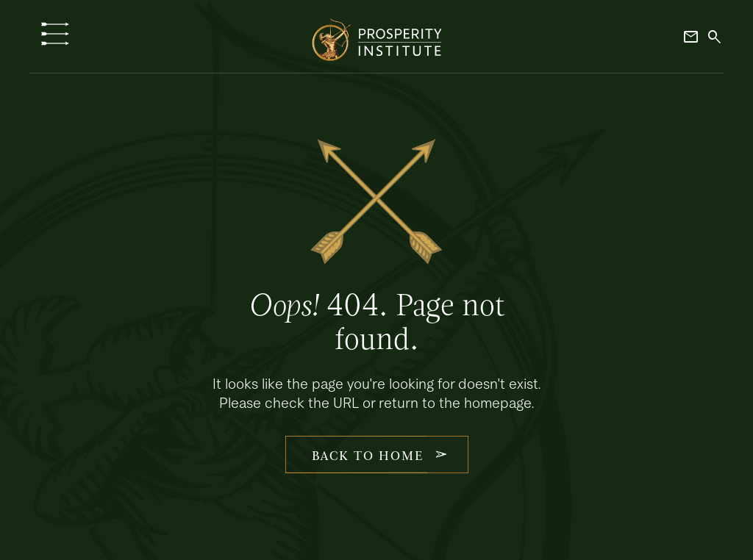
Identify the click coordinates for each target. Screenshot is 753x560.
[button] (55, 34)
